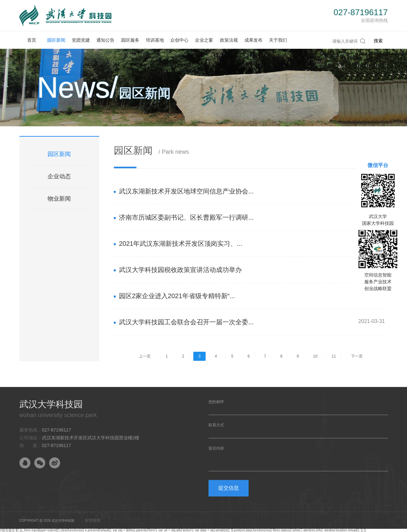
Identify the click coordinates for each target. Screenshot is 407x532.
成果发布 (253, 40)
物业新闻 (59, 199)
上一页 (145, 356)
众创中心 (179, 40)
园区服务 (130, 40)
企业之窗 (204, 40)
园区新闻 (56, 40)
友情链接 (92, 520)
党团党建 (81, 40)
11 (334, 356)
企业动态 (59, 176)
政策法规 (229, 40)
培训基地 (155, 40)
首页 (32, 40)
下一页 (357, 356)
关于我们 (278, 40)
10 (315, 356)
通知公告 (105, 40)
